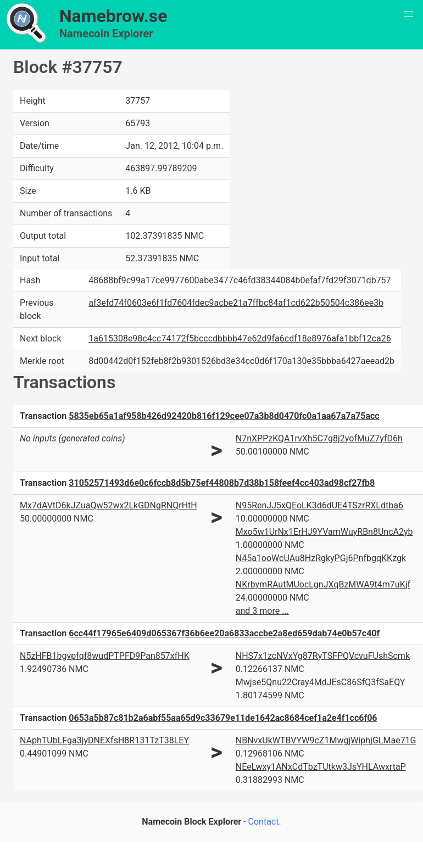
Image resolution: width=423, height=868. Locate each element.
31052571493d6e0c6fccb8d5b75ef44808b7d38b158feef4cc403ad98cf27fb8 (222, 483)
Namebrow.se (113, 16)
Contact (264, 822)
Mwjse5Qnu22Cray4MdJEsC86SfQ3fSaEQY (321, 682)
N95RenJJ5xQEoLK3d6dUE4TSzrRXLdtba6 (319, 505)
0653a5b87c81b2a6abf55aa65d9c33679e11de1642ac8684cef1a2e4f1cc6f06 (223, 718)
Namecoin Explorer (106, 33)
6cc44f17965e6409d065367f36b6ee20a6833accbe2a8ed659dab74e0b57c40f (224, 633)
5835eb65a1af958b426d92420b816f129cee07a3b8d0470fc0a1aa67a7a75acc (224, 416)
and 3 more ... (262, 611)
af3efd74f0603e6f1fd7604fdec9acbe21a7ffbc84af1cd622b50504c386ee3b (236, 303)
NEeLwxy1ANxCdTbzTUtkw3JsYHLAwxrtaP (321, 767)
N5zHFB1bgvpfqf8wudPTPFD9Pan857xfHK (105, 656)
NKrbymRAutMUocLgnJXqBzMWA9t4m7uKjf (323, 584)
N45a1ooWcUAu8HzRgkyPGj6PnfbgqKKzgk (321, 558)
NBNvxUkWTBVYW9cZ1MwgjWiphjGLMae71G (326, 740)
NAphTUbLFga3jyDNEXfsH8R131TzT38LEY (104, 740)
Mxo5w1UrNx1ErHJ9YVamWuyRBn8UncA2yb (324, 532)
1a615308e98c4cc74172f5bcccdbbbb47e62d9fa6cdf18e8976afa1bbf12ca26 (240, 338)
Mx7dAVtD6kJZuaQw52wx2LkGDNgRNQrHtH (108, 505)
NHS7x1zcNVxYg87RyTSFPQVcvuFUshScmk (323, 656)
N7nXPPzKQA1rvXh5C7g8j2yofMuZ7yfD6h (319, 438)
